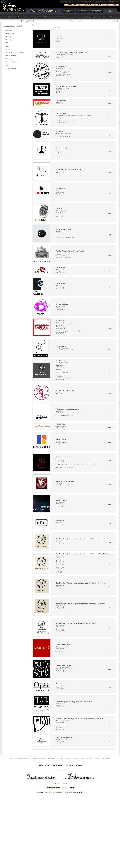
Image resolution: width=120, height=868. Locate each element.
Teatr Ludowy (60, 189)
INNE (109, 758)
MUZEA (61, 758)
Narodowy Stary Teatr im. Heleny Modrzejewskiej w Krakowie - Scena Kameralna (83, 539)
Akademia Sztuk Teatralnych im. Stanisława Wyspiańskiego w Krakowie (80, 719)
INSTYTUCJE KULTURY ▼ (13, 17)
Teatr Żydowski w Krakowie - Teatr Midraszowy (71, 53)
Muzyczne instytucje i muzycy (15, 52)
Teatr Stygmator (61, 113)
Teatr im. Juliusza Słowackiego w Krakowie (70, 251)
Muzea (8, 49)
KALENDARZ (114, 12)
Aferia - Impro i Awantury (64, 738)
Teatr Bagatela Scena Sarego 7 (66, 390)
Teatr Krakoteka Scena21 (64, 230)
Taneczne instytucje (12, 62)
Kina (8, 43)
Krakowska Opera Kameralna (65, 684)
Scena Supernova (62, 500)
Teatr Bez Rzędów (62, 346)
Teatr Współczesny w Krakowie (66, 86)
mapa (109, 40)
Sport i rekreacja (11, 56)
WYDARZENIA (61, 17)
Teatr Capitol (60, 321)
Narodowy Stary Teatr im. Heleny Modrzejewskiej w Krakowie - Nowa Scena (81, 583)
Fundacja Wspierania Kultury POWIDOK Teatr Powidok (74, 702)
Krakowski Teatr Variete (64, 645)
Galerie (9, 37)
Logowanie (113, 4)
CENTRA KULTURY (24, 758)
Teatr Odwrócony (61, 148)
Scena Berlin (60, 521)
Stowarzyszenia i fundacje (14, 59)
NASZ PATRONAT (90, 17)
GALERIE (34, 758)
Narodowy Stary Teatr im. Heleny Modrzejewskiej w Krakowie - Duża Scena (81, 604)
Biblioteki (9, 30)
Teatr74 (58, 36)
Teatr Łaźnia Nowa (62, 67)
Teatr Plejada (60, 132)
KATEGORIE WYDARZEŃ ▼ (39, 17)
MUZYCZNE (68, 758)
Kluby (8, 46)
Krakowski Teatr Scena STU (65, 665)
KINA (49, 758)
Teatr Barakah (60, 361)
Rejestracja (101, 4)
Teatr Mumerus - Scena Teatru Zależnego (69, 169)
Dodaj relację (87, 4)
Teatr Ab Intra (60, 424)
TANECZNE (96, 758)
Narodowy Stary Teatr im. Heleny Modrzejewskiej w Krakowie (76, 623)
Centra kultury (11, 33)
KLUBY (55, 758)
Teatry (8, 65)
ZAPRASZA (68, 2)
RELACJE (75, 17)
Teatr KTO (59, 209)
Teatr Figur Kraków (62, 304)
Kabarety (9, 40)
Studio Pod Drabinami (63, 457)
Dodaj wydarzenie (72, 4)
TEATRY (103, 758)
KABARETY (42, 758)
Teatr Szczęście (61, 100)
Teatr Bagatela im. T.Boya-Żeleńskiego (68, 409)
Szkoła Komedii (61, 439)
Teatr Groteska (61, 284)
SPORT (76, 758)
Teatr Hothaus (60, 268)
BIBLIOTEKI (13, 758)
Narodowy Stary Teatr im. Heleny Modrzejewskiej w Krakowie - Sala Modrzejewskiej (83, 554)
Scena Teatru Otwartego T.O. (65, 481)
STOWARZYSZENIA (85, 758)
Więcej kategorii (11, 68)
